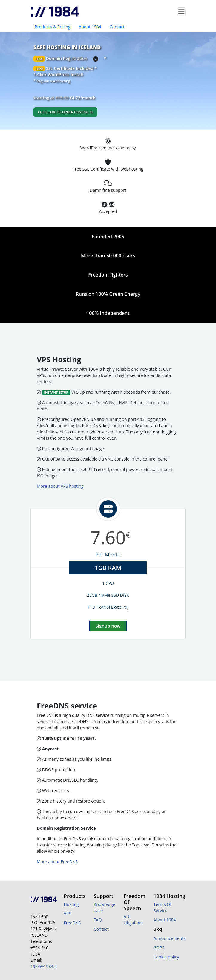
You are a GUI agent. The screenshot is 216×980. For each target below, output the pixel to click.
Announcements (170, 938)
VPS (67, 914)
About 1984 (90, 27)
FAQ (98, 920)
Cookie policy (166, 957)
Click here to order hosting (65, 112)
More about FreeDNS (57, 862)
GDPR (159, 948)
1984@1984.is (44, 966)
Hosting (71, 904)
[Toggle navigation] (181, 12)
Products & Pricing (53, 27)
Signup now (108, 626)
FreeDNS (72, 923)
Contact (117, 27)
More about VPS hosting (60, 486)
